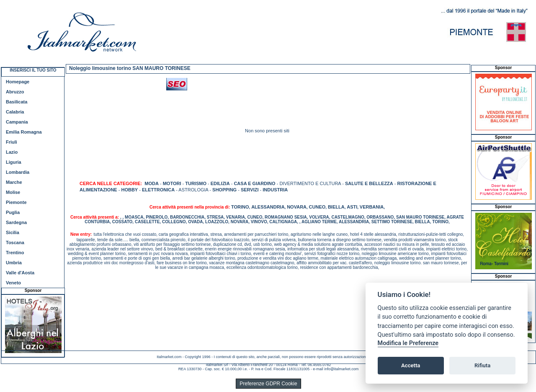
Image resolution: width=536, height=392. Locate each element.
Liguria (14, 162)
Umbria (14, 263)
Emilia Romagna (24, 132)
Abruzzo (15, 92)
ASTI (352, 207)
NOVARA (297, 207)
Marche (14, 182)
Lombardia (18, 172)
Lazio (12, 152)
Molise (13, 192)
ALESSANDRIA (268, 207)
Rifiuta (482, 365)
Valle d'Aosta (20, 273)
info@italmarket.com (341, 369)
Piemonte (16, 202)
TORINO (240, 207)
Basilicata (17, 102)
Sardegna (16, 222)
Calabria (15, 112)
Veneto (13, 283)
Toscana (15, 242)
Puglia (13, 212)
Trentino (15, 253)
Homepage (18, 82)
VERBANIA (372, 207)
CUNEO (317, 207)
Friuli (12, 142)
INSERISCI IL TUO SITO (33, 70)
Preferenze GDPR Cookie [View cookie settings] (268, 384)
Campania (17, 122)
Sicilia (13, 232)
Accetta (411, 365)
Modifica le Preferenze (408, 343)
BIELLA (336, 207)
